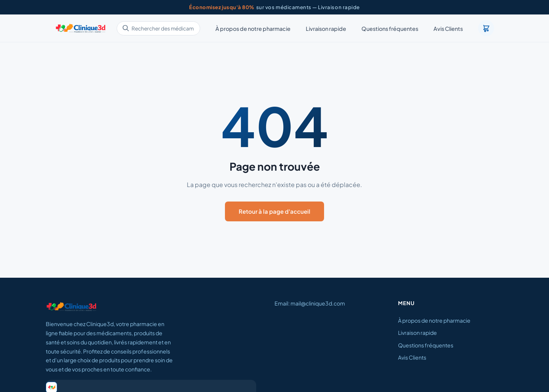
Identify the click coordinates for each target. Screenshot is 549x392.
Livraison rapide (326, 29)
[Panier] (486, 28)
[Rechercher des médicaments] (158, 28)
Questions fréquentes (390, 29)
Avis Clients (448, 29)
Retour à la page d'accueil (274, 211)
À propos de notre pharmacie (253, 29)
